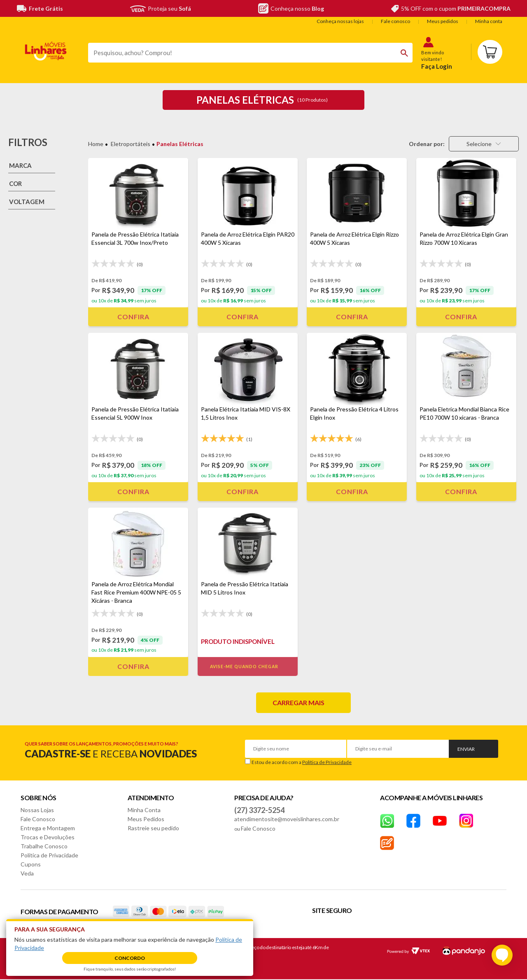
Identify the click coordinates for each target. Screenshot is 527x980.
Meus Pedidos (146, 819)
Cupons (31, 864)
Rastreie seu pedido (153, 828)
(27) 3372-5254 (259, 810)
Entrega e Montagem (48, 828)
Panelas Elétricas (180, 144)
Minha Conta (144, 810)
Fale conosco (395, 21)
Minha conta (489, 21)
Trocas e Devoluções (48, 837)
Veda (27, 873)
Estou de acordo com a (302, 762)
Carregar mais (298, 702)
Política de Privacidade (327, 762)
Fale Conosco (38, 819)
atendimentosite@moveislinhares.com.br (287, 819)
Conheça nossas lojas (340, 21)
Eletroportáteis (131, 144)
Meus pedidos (443, 21)
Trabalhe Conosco (44, 846)
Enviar (466, 749)
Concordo (130, 958)
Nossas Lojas (37, 810)
